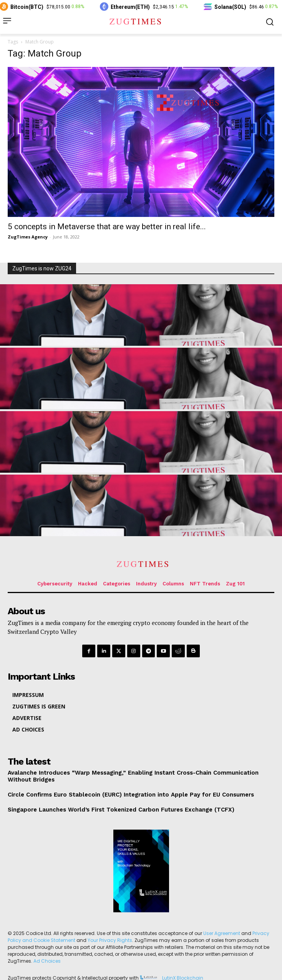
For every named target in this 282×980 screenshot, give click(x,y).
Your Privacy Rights (110, 940)
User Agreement (222, 933)
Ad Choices (47, 961)
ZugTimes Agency (28, 237)
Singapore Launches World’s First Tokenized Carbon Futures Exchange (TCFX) (121, 810)
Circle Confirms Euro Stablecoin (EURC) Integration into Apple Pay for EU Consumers (131, 795)
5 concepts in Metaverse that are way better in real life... (107, 227)
